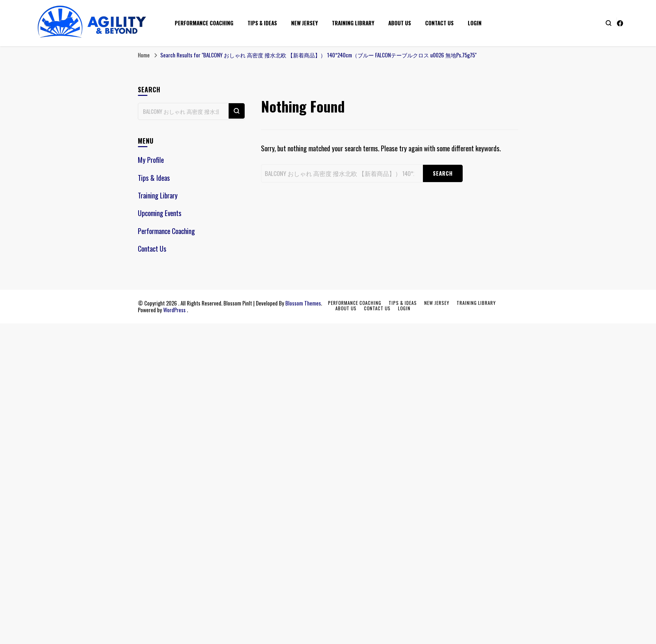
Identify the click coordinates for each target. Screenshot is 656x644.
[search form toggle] (609, 22)
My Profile (151, 160)
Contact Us (439, 23)
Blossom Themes (303, 303)
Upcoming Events (160, 213)
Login (475, 23)
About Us (400, 23)
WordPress (174, 310)
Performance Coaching (204, 23)
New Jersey (304, 23)
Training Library (353, 23)
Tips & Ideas (262, 23)
